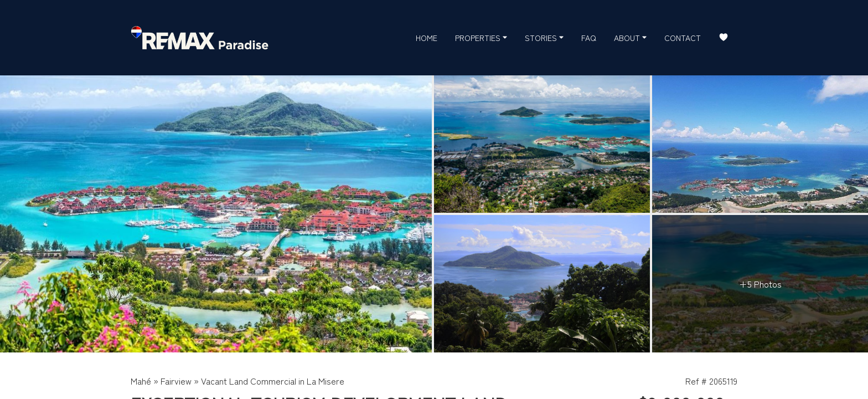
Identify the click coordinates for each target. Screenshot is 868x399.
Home (427, 38)
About (630, 37)
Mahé (141, 381)
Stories (544, 37)
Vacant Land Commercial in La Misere (273, 381)
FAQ (589, 38)
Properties (481, 37)
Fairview (176, 381)
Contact (683, 38)
